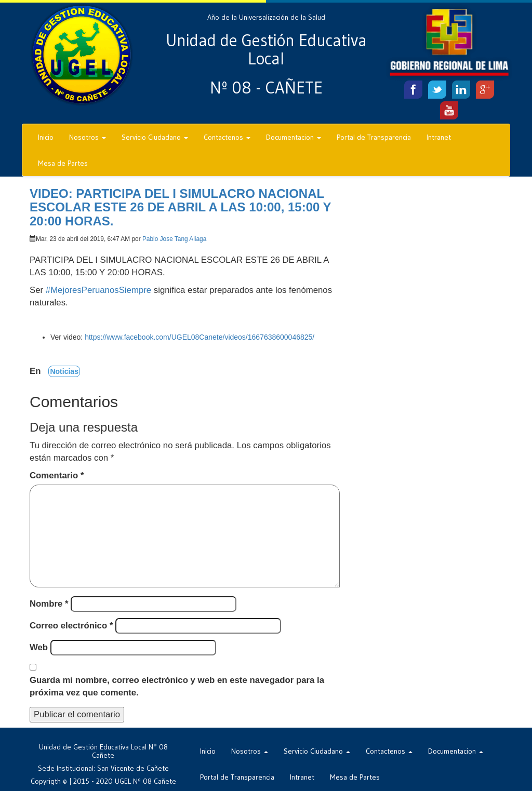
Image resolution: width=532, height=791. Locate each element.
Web (39, 647)
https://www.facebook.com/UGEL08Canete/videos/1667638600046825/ (199, 337)
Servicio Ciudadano (155, 137)
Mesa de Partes (63, 163)
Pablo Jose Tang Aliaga (174, 239)
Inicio (46, 137)
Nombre (49, 604)
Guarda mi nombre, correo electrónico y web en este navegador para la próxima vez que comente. (177, 686)
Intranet (439, 137)
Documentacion (294, 137)
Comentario (57, 475)
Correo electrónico (71, 626)
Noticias (64, 371)
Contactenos (227, 137)
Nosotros (88, 137)
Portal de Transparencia (374, 137)
